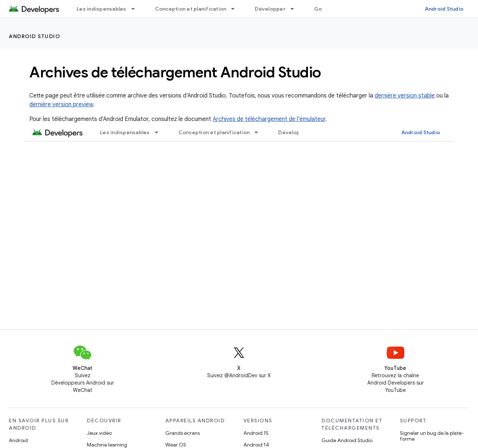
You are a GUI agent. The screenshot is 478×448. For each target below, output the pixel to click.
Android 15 (256, 433)
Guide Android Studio (347, 440)
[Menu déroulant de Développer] (295, 9)
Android (18, 440)
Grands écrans (183, 433)
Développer (270, 9)
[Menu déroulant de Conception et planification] (236, 9)
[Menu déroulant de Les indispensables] (136, 9)
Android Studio (444, 9)
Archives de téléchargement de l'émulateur (269, 119)
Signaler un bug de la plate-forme (432, 436)
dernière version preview (61, 104)
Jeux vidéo (99, 433)
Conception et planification (191, 9)
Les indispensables (102, 9)
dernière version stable (405, 96)
